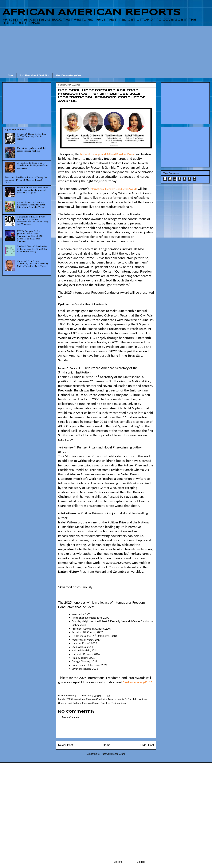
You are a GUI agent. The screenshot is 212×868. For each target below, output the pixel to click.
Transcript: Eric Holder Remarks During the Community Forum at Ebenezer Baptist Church (26, 180)
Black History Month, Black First (34, 75)
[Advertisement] (108, 47)
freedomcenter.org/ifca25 (137, 682)
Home (11, 75)
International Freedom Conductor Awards (113, 189)
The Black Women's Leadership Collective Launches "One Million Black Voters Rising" (32, 249)
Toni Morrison (119, 703)
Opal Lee (105, 703)
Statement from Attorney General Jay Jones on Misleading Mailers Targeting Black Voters (32, 264)
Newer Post (65, 745)
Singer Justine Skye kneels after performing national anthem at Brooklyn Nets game (32, 190)
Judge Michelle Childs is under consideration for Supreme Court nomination (32, 166)
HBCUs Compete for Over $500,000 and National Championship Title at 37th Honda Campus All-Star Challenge (30, 236)
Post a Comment (71, 717)
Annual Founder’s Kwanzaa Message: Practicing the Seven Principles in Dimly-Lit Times (31, 205)
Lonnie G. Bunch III (127, 699)
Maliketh (118, 862)
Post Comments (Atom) (113, 754)
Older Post (147, 745)
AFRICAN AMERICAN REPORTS (92, 12)
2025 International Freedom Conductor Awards (91, 699)
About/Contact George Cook (68, 75)
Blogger (141, 862)
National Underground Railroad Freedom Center (108, 154)
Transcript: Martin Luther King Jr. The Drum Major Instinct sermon (32, 137)
